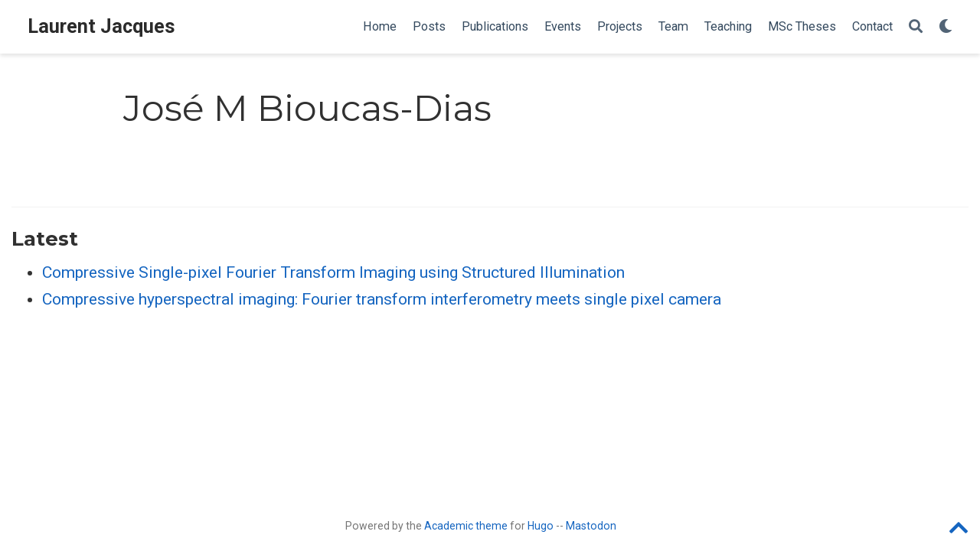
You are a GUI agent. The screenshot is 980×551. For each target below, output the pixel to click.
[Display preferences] (946, 27)
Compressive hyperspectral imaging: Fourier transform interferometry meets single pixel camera (382, 299)
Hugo (541, 526)
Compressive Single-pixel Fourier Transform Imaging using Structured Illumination (333, 272)
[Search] (916, 27)
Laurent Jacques (101, 26)
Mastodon (591, 526)
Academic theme (466, 526)
